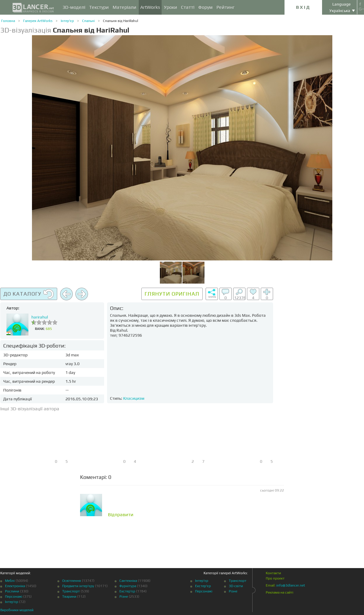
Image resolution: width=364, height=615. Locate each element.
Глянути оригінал (172, 294)
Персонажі (14, 597)
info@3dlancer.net (291, 585)
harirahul (40, 317)
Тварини (69, 597)
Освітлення (72, 581)
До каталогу (29, 294)
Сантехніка (128, 581)
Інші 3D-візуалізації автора (30, 409)
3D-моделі (74, 7)
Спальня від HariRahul (121, 21)
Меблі (10, 581)
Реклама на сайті (280, 592)
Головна (8, 21)
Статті (188, 7)
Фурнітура (128, 586)
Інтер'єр (67, 21)
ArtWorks (150, 7)
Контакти (273, 573)
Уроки (171, 7)
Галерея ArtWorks (38, 21)
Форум (205, 7)
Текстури (99, 7)
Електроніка (15, 586)
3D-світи (236, 586)
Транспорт (71, 591)
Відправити (121, 515)
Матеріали (125, 7)
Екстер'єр (127, 591)
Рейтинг (226, 7)
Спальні (88, 21)
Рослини (12, 591)
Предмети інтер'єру (78, 586)
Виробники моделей (17, 610)
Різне (124, 597)
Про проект (275, 578)
